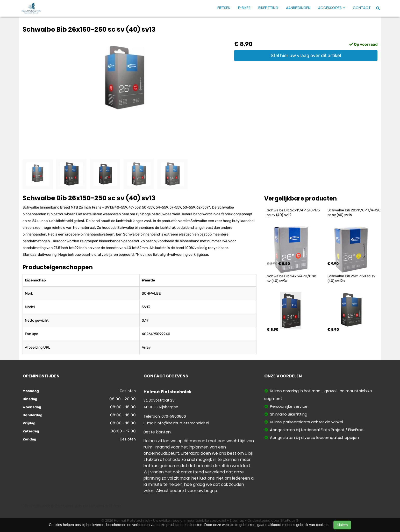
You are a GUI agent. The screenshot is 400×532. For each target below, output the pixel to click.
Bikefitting (268, 8)
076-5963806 (174, 416)
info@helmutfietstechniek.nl (183, 423)
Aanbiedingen (298, 8)
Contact (362, 8)
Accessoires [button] (332, 8)
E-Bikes (244, 8)
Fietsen (224, 8)
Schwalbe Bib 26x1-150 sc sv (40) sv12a (352, 278)
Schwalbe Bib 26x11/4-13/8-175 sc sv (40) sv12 (294, 213)
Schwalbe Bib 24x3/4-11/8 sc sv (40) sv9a (292, 278)
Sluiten (342, 525)
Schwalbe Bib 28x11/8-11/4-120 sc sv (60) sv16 (354, 213)
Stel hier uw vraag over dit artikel (306, 56)
